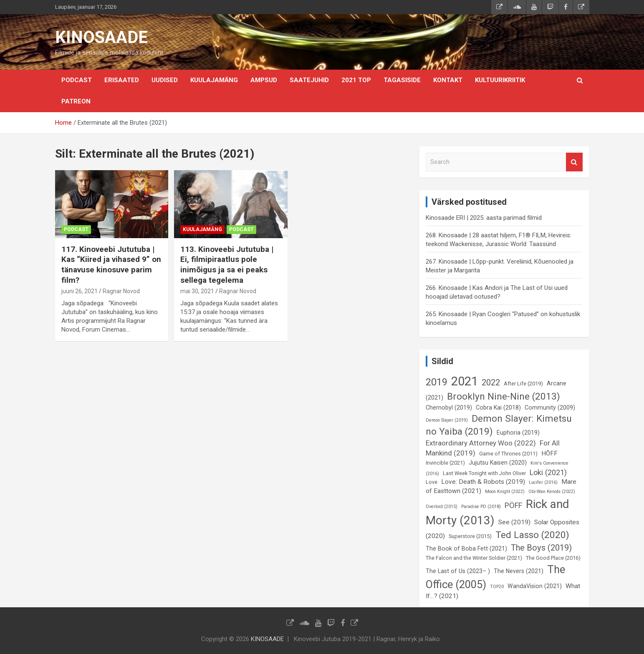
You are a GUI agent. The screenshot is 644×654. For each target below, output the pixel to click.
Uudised (165, 80)
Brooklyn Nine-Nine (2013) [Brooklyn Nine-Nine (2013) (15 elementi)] (504, 396)
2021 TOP (356, 80)
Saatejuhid (309, 80)
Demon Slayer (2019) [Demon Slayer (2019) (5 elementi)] (447, 420)
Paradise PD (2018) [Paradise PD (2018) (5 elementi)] (481, 507)
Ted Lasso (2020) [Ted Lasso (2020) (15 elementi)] (532, 535)
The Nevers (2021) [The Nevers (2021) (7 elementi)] (519, 571)
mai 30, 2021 (197, 291)
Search (574, 162)
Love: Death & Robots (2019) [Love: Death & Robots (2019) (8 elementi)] (483, 482)
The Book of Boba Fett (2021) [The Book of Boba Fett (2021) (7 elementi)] (466, 548)
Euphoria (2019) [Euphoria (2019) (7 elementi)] (518, 433)
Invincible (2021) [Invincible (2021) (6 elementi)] (445, 463)
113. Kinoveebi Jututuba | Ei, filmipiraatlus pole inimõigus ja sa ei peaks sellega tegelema (227, 265)
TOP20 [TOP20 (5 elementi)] (497, 587)
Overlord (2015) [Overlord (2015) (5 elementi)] (442, 507)
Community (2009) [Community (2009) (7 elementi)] (550, 407)
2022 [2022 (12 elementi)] (491, 382)
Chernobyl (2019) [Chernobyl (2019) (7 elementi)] (449, 407)
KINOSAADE (101, 37)
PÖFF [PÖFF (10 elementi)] (513, 505)
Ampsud (264, 80)
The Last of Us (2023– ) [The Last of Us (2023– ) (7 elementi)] (458, 571)
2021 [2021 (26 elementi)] (465, 381)
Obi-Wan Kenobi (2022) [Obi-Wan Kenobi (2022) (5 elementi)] (552, 492)
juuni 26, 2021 (80, 291)
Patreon (76, 101)
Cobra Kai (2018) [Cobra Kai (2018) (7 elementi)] (498, 407)
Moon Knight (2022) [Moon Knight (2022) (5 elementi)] (505, 492)
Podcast (77, 80)
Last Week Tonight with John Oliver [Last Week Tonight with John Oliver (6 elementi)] (484, 473)
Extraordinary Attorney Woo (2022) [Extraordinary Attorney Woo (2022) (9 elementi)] (481, 443)
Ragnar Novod (121, 291)
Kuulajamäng (214, 80)
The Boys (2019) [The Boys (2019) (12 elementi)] (541, 548)
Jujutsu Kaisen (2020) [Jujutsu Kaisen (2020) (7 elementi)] (498, 463)
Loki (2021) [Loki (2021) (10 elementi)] (548, 472)
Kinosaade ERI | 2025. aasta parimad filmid (484, 218)
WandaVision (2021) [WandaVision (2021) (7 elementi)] (535, 586)
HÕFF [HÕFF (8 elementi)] (549, 453)
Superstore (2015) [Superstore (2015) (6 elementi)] (470, 536)
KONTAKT (448, 80)
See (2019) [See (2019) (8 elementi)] (514, 522)
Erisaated (122, 80)
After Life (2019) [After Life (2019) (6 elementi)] (523, 384)
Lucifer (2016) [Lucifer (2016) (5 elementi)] (543, 482)
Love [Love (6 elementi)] (432, 482)
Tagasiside (402, 80)
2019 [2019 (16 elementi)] (437, 382)
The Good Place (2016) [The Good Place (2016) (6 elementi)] (553, 558)
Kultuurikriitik (500, 80)
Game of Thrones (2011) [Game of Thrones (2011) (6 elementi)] (508, 454)
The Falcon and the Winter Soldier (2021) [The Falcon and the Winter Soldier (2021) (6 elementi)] (474, 558)
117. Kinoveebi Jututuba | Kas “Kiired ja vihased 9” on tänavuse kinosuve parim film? (111, 265)
